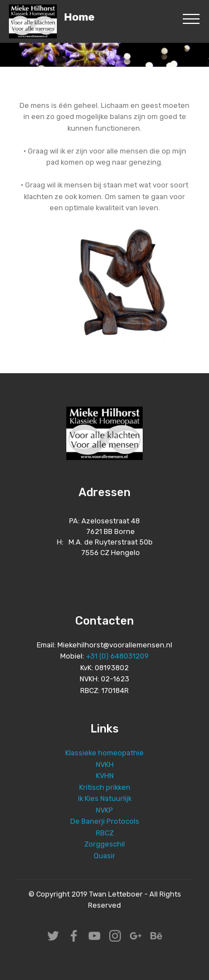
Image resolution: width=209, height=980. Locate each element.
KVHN (105, 776)
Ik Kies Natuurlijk (105, 798)
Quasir (104, 856)
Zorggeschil (104, 844)
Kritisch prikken (105, 787)
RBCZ (105, 833)
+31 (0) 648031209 (117, 656)
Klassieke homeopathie (104, 753)
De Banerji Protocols (105, 821)
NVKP (104, 810)
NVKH (105, 764)
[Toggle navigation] (191, 18)
